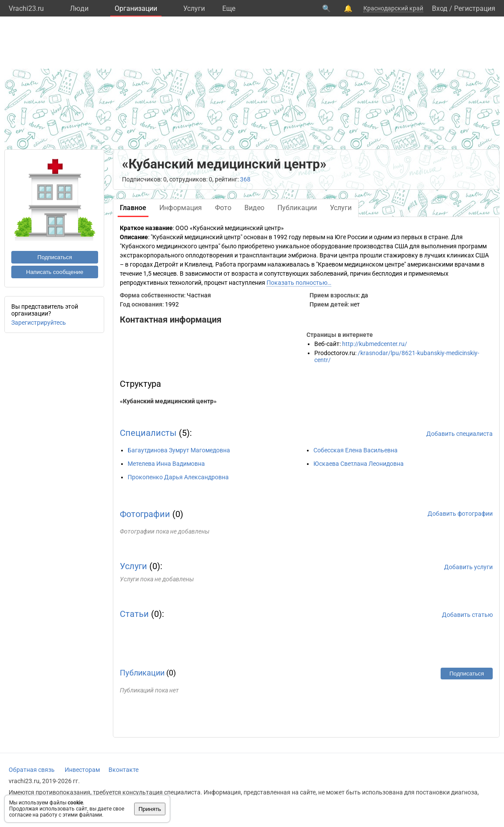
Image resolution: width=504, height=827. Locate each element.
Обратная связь (32, 770)
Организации (136, 8)
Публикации (142, 673)
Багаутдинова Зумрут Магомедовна (179, 450)
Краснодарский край (393, 8)
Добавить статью (467, 615)
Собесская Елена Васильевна (356, 450)
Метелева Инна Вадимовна (166, 464)
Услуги (194, 8)
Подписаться (55, 257)
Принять (150, 809)
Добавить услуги (468, 567)
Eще (229, 8)
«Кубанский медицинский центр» (168, 401)
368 (245, 179)
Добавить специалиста (460, 434)
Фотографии (145, 514)
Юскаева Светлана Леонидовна (359, 464)
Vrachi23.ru (26, 8)
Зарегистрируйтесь (39, 323)
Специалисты (148, 433)
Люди (79, 8)
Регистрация (475, 8)
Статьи (134, 614)
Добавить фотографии (460, 514)
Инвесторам (82, 770)
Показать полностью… (299, 283)
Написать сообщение (55, 272)
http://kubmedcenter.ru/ (375, 344)
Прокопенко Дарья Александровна (178, 477)
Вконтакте (124, 770)
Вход (440, 8)
